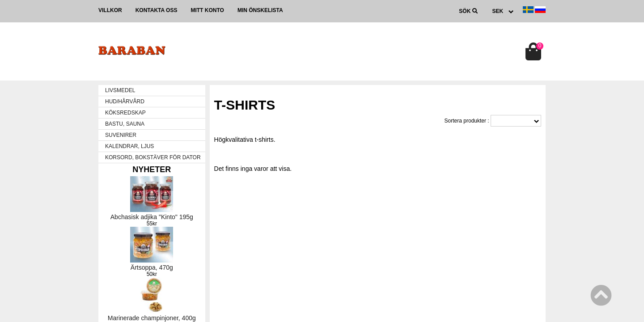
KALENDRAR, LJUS (129, 146)
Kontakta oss (157, 10)
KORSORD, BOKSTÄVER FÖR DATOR (153, 157)
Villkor (110, 10)
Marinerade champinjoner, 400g (152, 318)
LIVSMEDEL (120, 90)
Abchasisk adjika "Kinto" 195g (152, 217)
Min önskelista (260, 10)
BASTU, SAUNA (125, 124)
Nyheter (152, 169)
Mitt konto (207, 10)
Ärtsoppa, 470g (152, 267)
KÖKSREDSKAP (125, 113)
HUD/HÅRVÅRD (125, 102)
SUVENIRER (121, 135)
